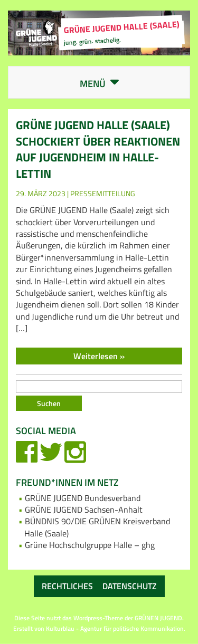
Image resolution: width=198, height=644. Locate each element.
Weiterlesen (97, 356)
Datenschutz (130, 586)
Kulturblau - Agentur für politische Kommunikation (115, 628)
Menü (108, 84)
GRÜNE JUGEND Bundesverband (83, 498)
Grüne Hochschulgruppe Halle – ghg (90, 545)
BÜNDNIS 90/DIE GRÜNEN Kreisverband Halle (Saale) (97, 527)
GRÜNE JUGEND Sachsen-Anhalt (84, 510)
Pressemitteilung (103, 193)
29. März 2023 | (43, 193)
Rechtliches (67, 586)
